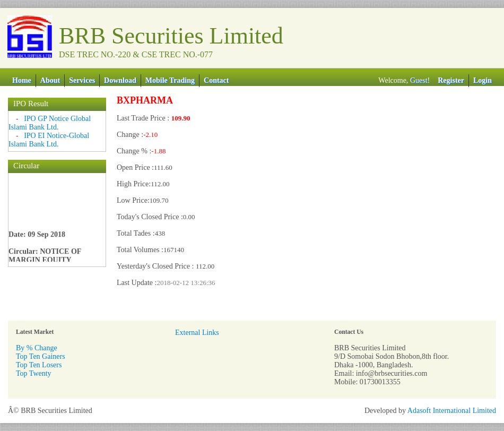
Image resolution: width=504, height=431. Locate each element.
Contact (216, 80)
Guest (419, 80)
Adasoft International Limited (452, 411)
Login (483, 80)
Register (451, 80)
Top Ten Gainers (41, 356)
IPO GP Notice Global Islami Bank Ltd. (50, 123)
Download (120, 80)
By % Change (37, 348)
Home (22, 80)
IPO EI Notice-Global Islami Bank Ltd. (49, 140)
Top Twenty (34, 373)
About (50, 80)
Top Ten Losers (39, 365)
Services (82, 80)
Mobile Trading (170, 80)
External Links (197, 333)
